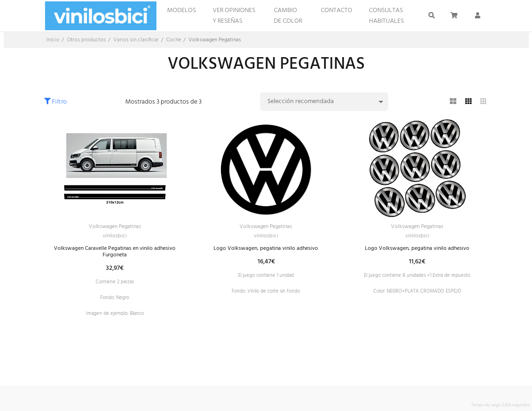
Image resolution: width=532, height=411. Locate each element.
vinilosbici (115, 238)
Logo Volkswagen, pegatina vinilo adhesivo (266, 251)
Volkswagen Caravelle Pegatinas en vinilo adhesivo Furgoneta (115, 255)
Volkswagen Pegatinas (115, 227)
